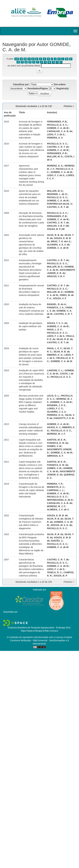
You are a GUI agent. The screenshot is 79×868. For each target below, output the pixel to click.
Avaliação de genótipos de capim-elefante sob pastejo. (31, 326)
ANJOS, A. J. (54, 427)
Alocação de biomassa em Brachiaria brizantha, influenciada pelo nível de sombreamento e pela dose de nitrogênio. (31, 219)
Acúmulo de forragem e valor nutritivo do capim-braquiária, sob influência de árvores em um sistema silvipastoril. (31, 150)
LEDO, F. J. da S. (56, 134)
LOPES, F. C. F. (55, 409)
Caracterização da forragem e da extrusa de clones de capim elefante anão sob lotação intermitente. (31, 490)
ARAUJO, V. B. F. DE (58, 226)
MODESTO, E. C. (56, 487)
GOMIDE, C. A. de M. (58, 128)
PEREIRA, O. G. (55, 415)
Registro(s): (63, 88)
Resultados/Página (38, 88)
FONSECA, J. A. (55, 308)
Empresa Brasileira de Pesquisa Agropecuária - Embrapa (37, 628)
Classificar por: (21, 84)
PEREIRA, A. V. (55, 138)
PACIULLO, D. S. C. (57, 125)
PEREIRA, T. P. (55, 484)
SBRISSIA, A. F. (55, 456)
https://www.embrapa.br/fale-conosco (39, 631)
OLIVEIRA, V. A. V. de (58, 245)
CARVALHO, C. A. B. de (60, 131)
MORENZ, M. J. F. (56, 434)
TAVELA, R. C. (55, 572)
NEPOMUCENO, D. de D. (60, 500)
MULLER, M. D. (55, 156)
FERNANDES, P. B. (57, 122)
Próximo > (69, 106)
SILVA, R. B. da (55, 235)
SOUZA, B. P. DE (56, 229)
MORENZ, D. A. (55, 166)
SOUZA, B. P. (61, 576)
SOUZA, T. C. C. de (57, 323)
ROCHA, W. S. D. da (61, 525)
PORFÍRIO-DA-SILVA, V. (60, 204)
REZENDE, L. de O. (57, 194)
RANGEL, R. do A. (57, 304)
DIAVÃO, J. (57, 541)
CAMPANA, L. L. (56, 490)
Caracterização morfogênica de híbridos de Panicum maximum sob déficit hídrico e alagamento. (31, 522)
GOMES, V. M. (54, 446)
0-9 (17, 59)
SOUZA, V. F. (60, 298)
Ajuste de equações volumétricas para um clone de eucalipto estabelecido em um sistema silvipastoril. (30, 197)
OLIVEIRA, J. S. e (56, 412)
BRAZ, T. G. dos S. (61, 241)
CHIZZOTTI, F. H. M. (64, 418)
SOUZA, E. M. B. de (57, 515)
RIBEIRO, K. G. (55, 355)
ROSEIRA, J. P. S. (56, 405)
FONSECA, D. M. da (57, 443)
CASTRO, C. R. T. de (58, 147)
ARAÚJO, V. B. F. (56, 276)
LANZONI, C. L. (55, 370)
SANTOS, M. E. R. (56, 440)
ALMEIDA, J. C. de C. (58, 510)
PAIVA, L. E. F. (54, 330)
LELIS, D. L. (53, 396)
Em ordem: (60, 84)
